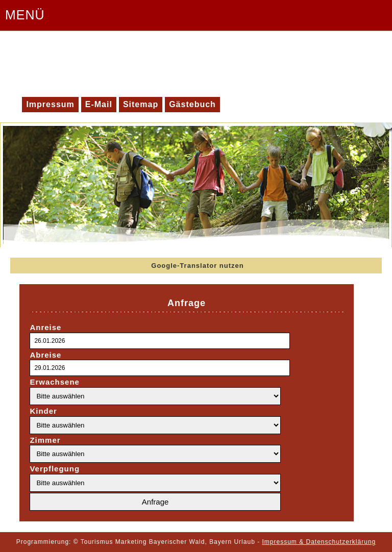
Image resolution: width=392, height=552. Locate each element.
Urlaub (244, 542)
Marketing (131, 542)
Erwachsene (55, 382)
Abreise (45, 355)
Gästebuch (192, 104)
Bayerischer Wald (177, 542)
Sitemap (141, 104)
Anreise (45, 327)
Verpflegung (55, 469)
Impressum (50, 104)
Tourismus (97, 542)
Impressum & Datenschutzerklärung (319, 542)
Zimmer (45, 440)
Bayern (220, 542)
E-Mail (99, 104)
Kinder (43, 411)
